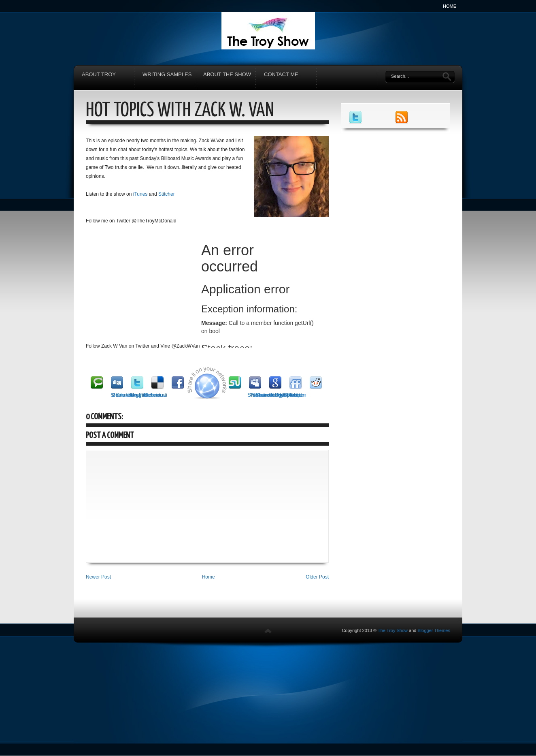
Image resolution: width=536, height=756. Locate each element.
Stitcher (167, 194)
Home (450, 6)
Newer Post (98, 577)
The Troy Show (393, 630)
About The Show (227, 74)
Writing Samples (167, 74)
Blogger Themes (434, 630)
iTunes (140, 194)
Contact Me (281, 74)
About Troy (99, 74)
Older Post (317, 577)
